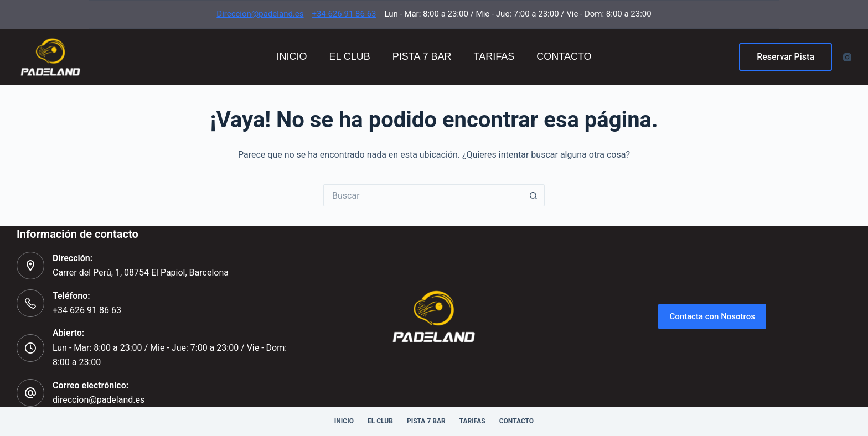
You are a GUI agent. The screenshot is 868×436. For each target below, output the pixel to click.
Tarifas (494, 56)
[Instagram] (847, 57)
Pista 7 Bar (422, 56)
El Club (349, 56)
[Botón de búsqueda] (534, 195)
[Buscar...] (423, 195)
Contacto (564, 56)
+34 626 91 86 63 (344, 14)
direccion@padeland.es (99, 400)
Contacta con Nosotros (712, 316)
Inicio (291, 56)
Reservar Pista (786, 57)
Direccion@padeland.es (260, 14)
